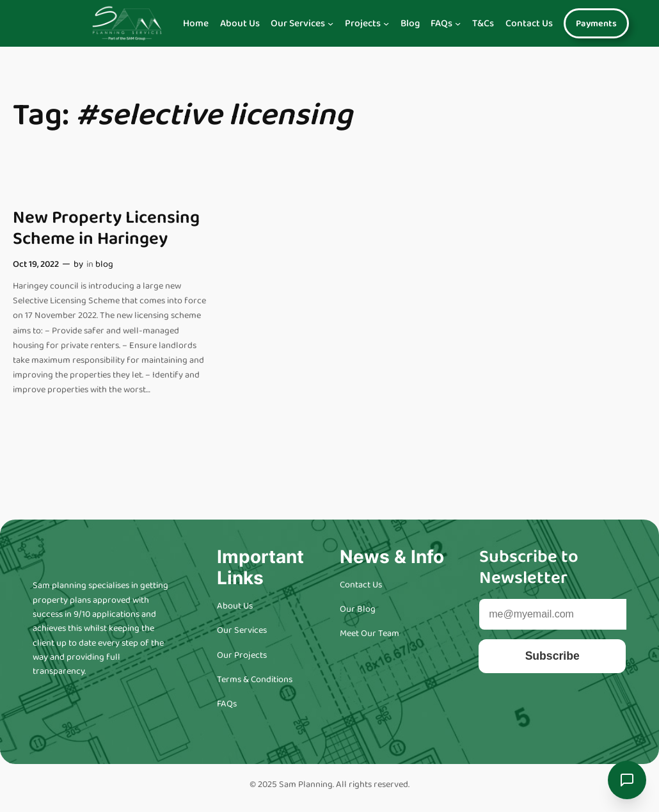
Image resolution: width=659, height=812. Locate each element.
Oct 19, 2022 (36, 264)
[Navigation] (330, 23)
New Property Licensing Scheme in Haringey (106, 228)
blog (104, 264)
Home (196, 24)
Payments (596, 24)
